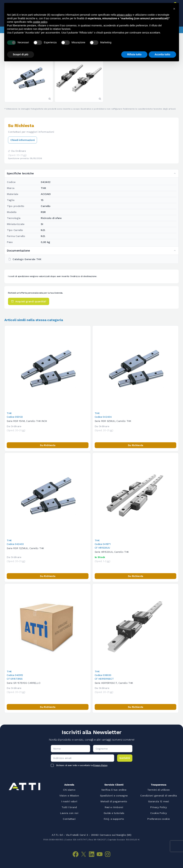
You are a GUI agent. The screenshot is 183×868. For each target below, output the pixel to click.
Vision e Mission (69, 796)
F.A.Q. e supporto (114, 819)
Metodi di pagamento (114, 801)
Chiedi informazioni (22, 140)
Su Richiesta (48, 445)
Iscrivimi (125, 758)
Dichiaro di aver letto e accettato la (82, 765)
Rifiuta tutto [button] (134, 54)
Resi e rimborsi (114, 807)
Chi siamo (69, 790)
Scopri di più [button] (21, 54)
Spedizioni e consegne (114, 796)
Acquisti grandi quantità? (29, 301)
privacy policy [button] (124, 15)
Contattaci (69, 819)
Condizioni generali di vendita (159, 796)
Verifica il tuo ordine (114, 790)
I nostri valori (69, 801)
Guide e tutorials (114, 813)
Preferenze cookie (158, 819)
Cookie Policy (158, 813)
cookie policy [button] (40, 22)
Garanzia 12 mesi (158, 801)
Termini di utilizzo (159, 790)
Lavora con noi (69, 813)
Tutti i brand (69, 807)
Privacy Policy (100, 765)
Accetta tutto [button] (162, 54)
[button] (174, 9)
